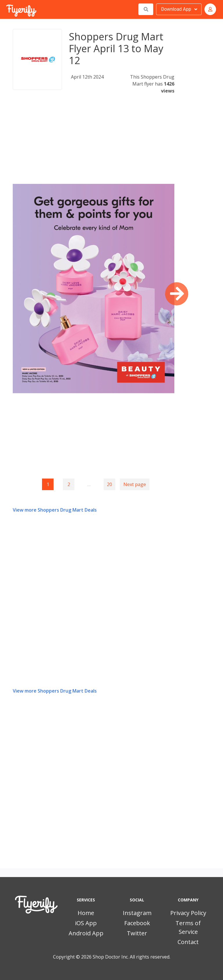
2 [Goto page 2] (69, 484)
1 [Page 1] (48, 484)
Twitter (137, 933)
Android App (86, 933)
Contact (188, 942)
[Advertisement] (94, 143)
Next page (135, 484)
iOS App (86, 923)
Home (86, 913)
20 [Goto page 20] (109, 484)
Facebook (137, 923)
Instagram (137, 913)
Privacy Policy (188, 913)
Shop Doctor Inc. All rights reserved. (131, 957)
